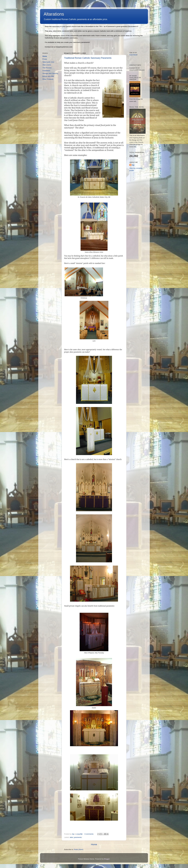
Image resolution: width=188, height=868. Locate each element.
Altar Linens (47, 65)
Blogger (107, 859)
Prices (45, 59)
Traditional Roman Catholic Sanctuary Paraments (88, 58)
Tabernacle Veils (48, 62)
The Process (47, 68)
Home (94, 844)
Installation (46, 71)
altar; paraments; (76, 837)
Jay (133, 165)
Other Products (48, 79)
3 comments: (89, 834)
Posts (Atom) (79, 849)
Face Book (133, 55)
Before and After (48, 76)
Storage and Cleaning (50, 73)
